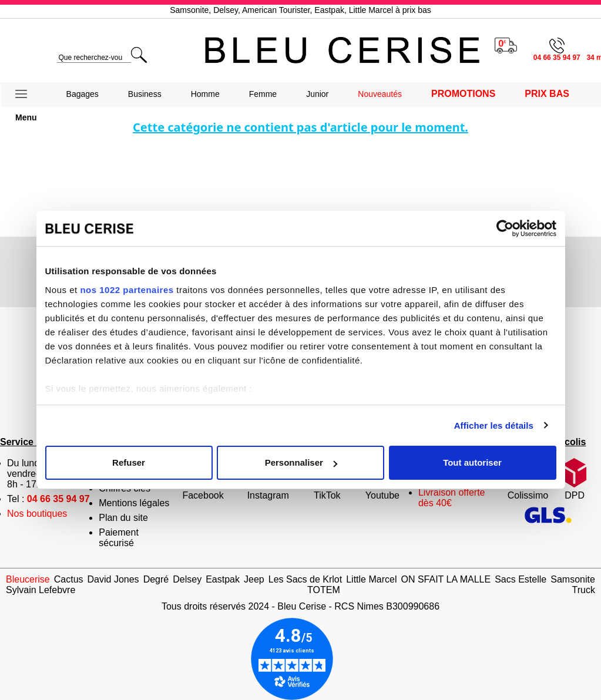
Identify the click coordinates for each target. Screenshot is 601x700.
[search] (94, 58)
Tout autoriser (472, 462)
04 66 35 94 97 (58, 499)
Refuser (129, 462)
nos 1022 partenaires (127, 290)
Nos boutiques (37, 514)
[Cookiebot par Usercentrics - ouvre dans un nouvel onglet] (505, 228)
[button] (26, 95)
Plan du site (123, 518)
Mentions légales (134, 503)
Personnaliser (301, 462)
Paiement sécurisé (119, 538)
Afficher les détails (494, 425)
